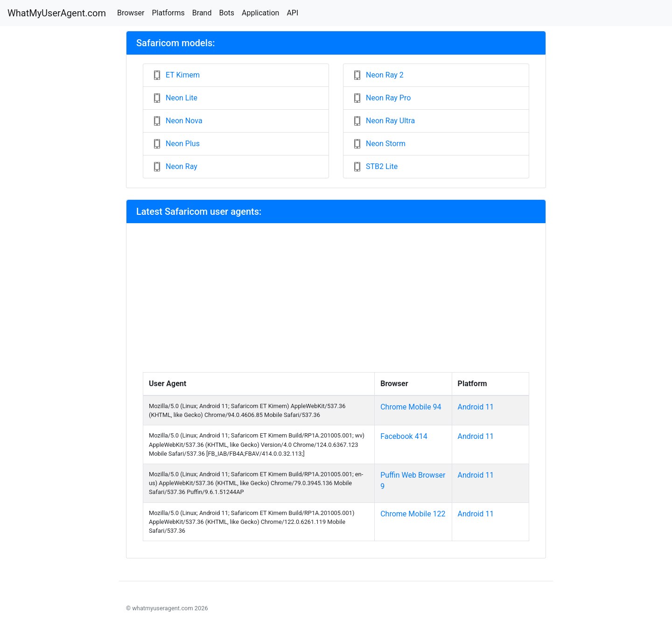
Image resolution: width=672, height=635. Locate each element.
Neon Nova (184, 121)
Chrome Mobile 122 (413, 514)
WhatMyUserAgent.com (57, 13)
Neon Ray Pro (388, 98)
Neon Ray (182, 166)
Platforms (168, 13)
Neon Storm (386, 144)
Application (260, 13)
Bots (227, 13)
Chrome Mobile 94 (411, 407)
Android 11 (476, 407)
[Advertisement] (336, 302)
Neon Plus (183, 144)
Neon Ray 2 (385, 75)
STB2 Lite (382, 166)
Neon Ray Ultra (390, 121)
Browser (131, 13)
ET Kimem (183, 75)
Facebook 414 (404, 436)
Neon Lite (182, 98)
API (292, 13)
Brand (202, 13)
